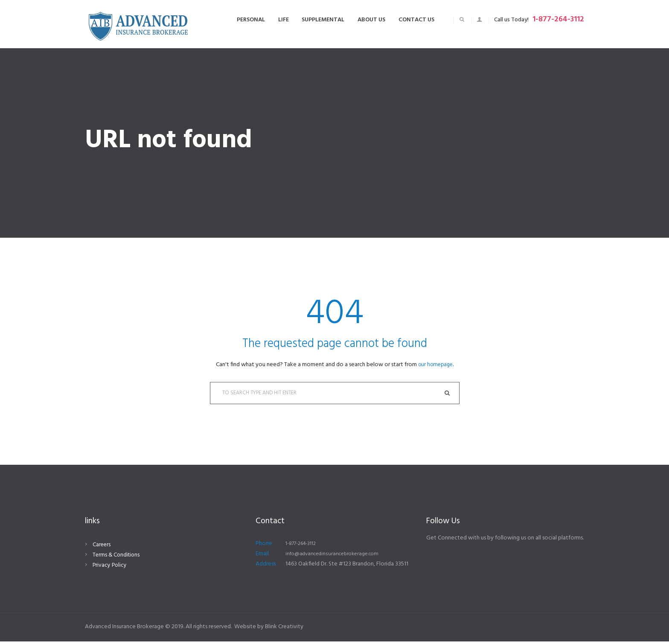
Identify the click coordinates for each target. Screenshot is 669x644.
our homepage (435, 365)
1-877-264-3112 (558, 19)
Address (266, 567)
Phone (264, 546)
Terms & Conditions (117, 558)
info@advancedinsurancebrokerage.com (337, 556)
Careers (102, 547)
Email (262, 556)
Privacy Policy (110, 568)
